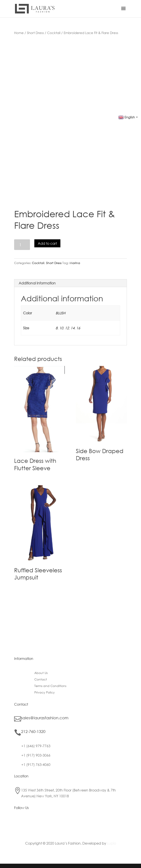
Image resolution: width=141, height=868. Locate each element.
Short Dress (35, 33)
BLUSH (61, 313)
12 (67, 328)
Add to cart (47, 243)
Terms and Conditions (50, 686)
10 (61, 328)
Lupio (112, 843)
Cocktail (54, 33)
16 (78, 328)
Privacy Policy (45, 693)
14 (73, 328)
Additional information (37, 283)
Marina (75, 263)
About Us (41, 673)
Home (19, 33)
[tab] (70, 283)
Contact (41, 680)
